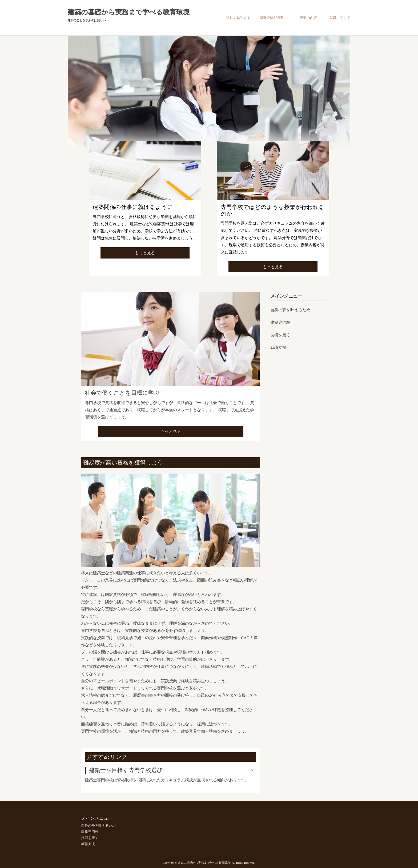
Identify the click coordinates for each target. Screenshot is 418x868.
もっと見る (145, 253)
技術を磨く (280, 335)
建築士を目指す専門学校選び (126, 770)
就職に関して (340, 18)
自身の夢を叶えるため (290, 310)
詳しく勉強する (238, 18)
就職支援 (278, 348)
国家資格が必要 (272, 18)
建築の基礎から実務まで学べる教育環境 (129, 12)
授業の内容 (308, 18)
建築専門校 (280, 322)
